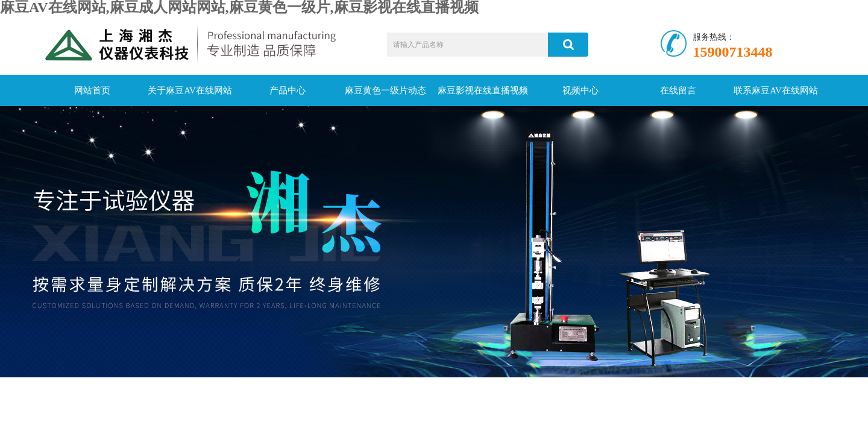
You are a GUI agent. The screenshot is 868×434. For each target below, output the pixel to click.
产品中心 (288, 90)
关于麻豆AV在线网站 (190, 90)
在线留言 (678, 90)
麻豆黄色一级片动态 (385, 90)
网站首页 (92, 90)
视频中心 (580, 90)
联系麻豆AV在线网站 (776, 90)
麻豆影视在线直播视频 (483, 90)
